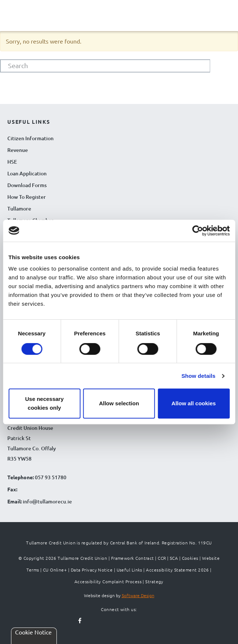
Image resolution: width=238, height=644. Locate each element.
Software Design (138, 595)
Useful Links (129, 570)
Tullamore (19, 209)
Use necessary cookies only (44, 403)
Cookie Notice (33, 632)
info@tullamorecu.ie (47, 501)
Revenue (18, 150)
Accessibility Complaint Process (108, 581)
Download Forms (27, 185)
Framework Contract (133, 558)
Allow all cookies (194, 403)
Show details (199, 376)
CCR (162, 558)
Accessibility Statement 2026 (177, 570)
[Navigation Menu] (15, 21)
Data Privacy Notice (92, 570)
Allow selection (119, 403)
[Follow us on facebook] (80, 621)
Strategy (154, 581)
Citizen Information (30, 138)
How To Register (27, 197)
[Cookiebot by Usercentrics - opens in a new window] (197, 231)
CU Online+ (55, 570)
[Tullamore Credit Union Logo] (119, 14)
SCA (174, 558)
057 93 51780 (51, 477)
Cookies (190, 558)
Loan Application (27, 173)
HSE (12, 162)
